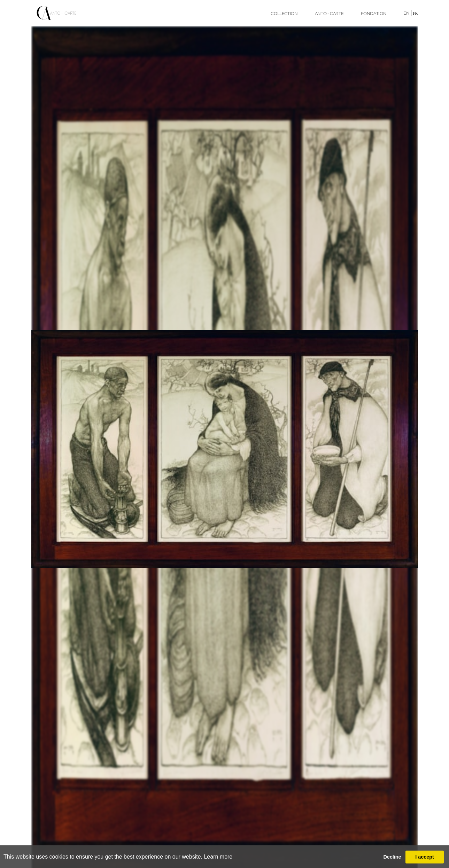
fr (415, 13)
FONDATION (374, 13)
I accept (425, 857)
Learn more (218, 857)
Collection (284, 13)
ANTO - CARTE (329, 13)
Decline (392, 857)
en (407, 13)
